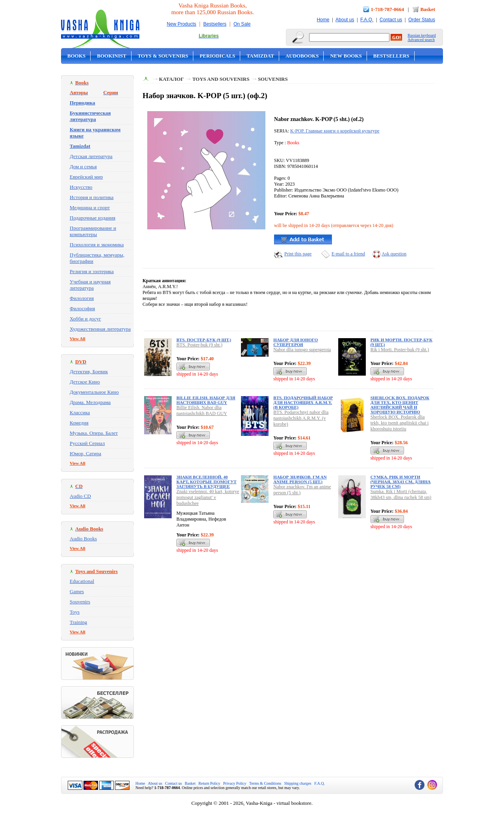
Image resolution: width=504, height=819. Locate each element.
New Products (182, 24)
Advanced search (421, 40)
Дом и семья (83, 167)
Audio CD (80, 496)
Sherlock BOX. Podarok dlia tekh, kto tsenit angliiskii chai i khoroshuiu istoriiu (400, 423)
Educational (82, 581)
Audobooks (302, 56)
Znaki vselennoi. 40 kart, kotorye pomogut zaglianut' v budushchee (208, 497)
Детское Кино (85, 382)
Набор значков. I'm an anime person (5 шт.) (300, 479)
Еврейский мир (86, 177)
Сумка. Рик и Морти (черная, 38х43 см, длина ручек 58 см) (401, 482)
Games (77, 591)
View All (78, 339)
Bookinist (111, 56)
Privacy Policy (235, 783)
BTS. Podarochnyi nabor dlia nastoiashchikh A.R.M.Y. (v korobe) (301, 418)
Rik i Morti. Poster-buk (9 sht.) (400, 350)
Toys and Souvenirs (221, 79)
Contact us (391, 20)
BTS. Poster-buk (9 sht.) (199, 345)
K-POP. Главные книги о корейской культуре (335, 131)
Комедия (79, 423)
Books (76, 56)
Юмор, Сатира (85, 453)
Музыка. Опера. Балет (94, 433)
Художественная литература (100, 329)
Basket (428, 9)
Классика (80, 412)
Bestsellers (215, 24)
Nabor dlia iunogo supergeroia (302, 350)
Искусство (81, 187)
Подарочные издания (93, 218)
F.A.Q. (367, 20)
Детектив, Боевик (89, 371)
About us (345, 20)
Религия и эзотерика (92, 271)
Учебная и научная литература (90, 285)
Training (78, 622)
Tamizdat (260, 56)
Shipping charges (298, 783)
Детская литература (91, 156)
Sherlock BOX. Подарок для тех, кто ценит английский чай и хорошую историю (400, 405)
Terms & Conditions (265, 783)
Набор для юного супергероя (296, 342)
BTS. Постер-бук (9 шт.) (204, 340)
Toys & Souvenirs (163, 56)
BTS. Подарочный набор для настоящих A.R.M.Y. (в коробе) (303, 402)
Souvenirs (80, 602)
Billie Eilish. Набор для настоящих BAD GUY (206, 400)
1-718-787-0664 (388, 9)
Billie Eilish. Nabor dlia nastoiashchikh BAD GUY (202, 410)
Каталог (171, 79)
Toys (75, 612)
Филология (82, 298)
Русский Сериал (87, 443)
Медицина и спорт (90, 208)
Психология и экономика (97, 245)
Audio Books (83, 539)
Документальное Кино (94, 392)
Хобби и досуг (85, 319)
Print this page (298, 254)
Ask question (394, 254)
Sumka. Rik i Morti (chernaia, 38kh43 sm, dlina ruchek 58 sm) (401, 494)
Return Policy (209, 783)
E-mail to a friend (348, 254)
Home (323, 20)
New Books (346, 56)
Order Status (422, 20)
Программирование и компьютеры (93, 231)
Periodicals (217, 56)
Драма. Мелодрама (90, 402)
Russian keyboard (422, 35)
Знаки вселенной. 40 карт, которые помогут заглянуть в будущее (207, 482)
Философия (82, 308)
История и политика (92, 197)
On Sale (242, 24)
